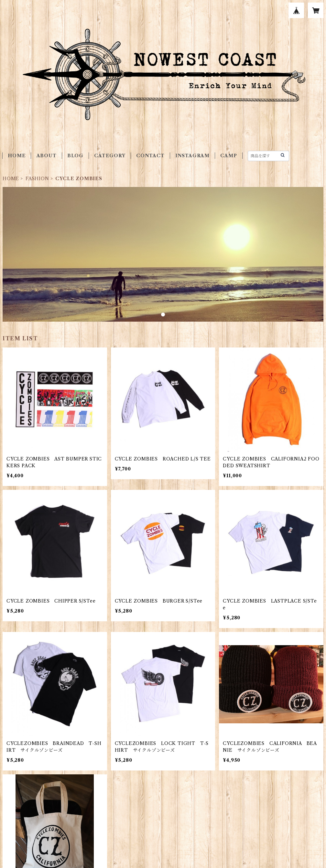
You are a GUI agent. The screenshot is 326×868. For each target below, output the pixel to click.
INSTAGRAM (192, 156)
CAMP (228, 156)
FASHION (37, 179)
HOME (17, 156)
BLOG (75, 156)
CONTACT (150, 156)
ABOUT (47, 156)
